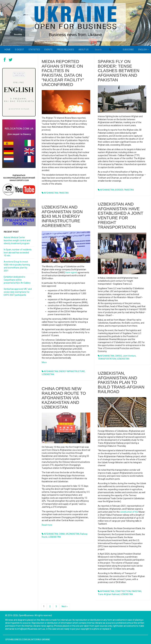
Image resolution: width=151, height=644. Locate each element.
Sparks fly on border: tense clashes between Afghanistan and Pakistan (119, 71)
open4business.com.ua (18, 640)
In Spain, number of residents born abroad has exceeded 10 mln (18, 253)
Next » (65, 606)
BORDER (119, 190)
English (143, 50)
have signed (71, 272)
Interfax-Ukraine (41, 640)
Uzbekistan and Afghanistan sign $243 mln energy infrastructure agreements (62, 216)
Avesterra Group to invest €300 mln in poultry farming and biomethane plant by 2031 (17, 266)
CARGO (118, 356)
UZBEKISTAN (123, 359)
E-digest (20, 50)
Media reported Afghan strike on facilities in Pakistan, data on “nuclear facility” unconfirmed (63, 73)
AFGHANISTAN (51, 193)
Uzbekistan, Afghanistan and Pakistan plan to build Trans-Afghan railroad (121, 382)
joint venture (129, 356)
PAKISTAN (64, 193)
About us (84, 50)
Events (48, 50)
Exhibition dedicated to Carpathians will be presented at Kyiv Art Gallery (17, 280)
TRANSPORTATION (107, 359)
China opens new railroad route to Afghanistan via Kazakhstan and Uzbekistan (64, 398)
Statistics (34, 50)
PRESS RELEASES (65, 50)
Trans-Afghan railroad (109, 594)
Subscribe (128, 50)
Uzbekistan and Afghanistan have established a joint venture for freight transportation (121, 216)
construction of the (129, 512)
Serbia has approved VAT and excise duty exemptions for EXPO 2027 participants (18, 292)
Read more (47, 525)
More (44, 362)
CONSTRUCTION (123, 591)
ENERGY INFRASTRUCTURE (72, 371)
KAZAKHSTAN (72, 534)
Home (8, 50)
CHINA (62, 534)
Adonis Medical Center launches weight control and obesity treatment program (17, 240)
